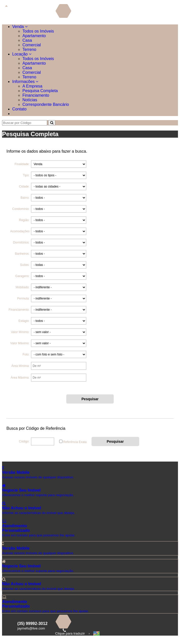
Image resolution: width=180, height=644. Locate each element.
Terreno (29, 49)
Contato (19, 109)
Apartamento (34, 36)
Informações (25, 82)
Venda (20, 27)
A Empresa (32, 86)
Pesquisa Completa (40, 91)
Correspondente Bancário (46, 104)
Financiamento (36, 95)
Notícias (30, 100)
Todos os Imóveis (38, 31)
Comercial (32, 45)
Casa (27, 40)
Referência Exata (75, 442)
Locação (22, 54)
